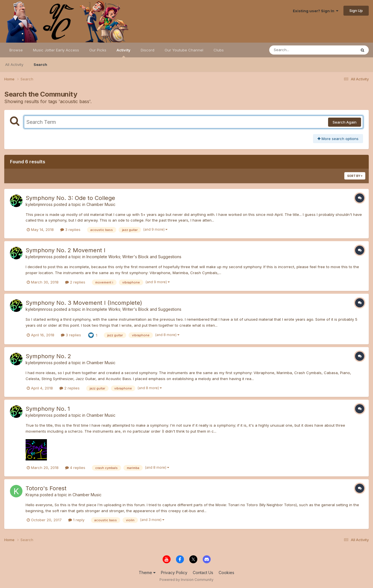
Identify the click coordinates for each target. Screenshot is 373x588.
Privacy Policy (174, 573)
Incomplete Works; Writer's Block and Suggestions (134, 257)
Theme (147, 573)
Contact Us (203, 573)
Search (40, 64)
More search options (338, 139)
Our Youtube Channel (184, 50)
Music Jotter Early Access (56, 50)
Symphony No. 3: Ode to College (70, 198)
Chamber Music (101, 204)
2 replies (75, 282)
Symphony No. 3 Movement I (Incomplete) (84, 303)
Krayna (32, 495)
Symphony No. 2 (48, 356)
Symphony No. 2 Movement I (66, 250)
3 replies (70, 230)
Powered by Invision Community (186, 580)
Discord (148, 50)
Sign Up (356, 11)
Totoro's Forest (46, 488)
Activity (124, 53)
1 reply (76, 520)
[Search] (297, 50)
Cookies (226, 573)
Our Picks (98, 50)
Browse (16, 50)
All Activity (14, 64)
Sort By (355, 176)
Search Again (345, 122)
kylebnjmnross (39, 204)
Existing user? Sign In (316, 11)
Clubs (219, 50)
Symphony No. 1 (48, 409)
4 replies (75, 468)
